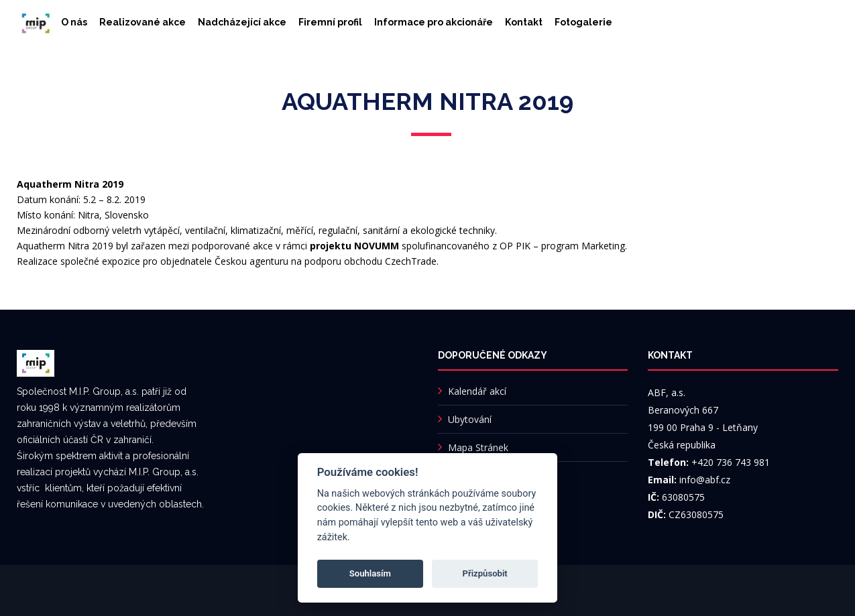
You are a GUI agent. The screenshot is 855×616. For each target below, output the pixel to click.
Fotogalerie (583, 22)
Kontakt (524, 22)
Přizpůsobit (485, 573)
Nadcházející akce (242, 22)
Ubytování (470, 419)
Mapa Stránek (478, 447)
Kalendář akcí (477, 391)
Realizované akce (142, 22)
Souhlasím (370, 573)
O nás (74, 22)
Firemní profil (330, 22)
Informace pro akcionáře (434, 22)
